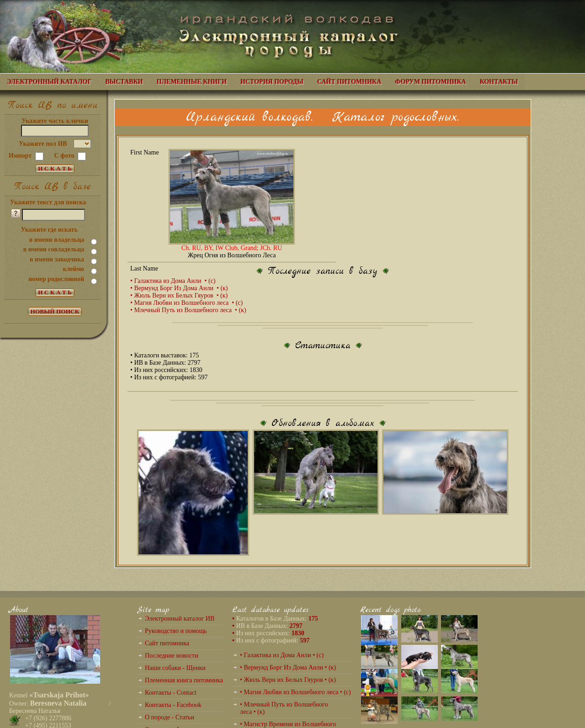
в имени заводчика (57, 259)
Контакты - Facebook (173, 705)
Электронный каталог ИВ (180, 619)
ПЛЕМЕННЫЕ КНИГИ (192, 82)
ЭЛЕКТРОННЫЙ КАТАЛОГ (49, 82)
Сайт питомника (167, 643)
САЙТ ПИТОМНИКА (349, 82)
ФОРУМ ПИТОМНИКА (430, 82)
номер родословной (56, 279)
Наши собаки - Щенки (175, 668)
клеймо (73, 269)
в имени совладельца (54, 249)
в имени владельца (57, 240)
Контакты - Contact (171, 693)
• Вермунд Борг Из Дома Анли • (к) (179, 288)
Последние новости (172, 656)
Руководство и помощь (176, 631)
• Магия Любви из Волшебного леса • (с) (186, 303)
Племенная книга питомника (184, 680)
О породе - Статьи (170, 717)
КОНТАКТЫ (499, 82)
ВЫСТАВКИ (124, 82)
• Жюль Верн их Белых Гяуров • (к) (179, 295)
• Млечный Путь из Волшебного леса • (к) (188, 310)
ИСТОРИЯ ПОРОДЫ (272, 82)
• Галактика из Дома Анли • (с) (173, 281)
